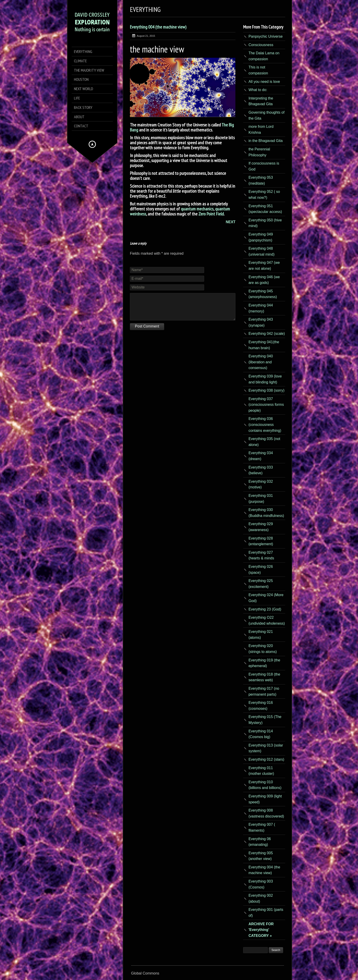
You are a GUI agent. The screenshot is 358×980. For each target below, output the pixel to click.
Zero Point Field (211, 214)
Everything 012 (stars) (266, 759)
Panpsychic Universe (265, 36)
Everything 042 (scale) (267, 334)
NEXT (231, 222)
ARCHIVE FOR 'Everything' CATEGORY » (261, 930)
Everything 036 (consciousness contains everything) (265, 424)
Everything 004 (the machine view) (158, 27)
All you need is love (264, 82)
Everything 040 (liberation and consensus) (261, 362)
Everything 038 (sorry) (266, 390)
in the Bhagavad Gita (265, 141)
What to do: (258, 90)
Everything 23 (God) (265, 609)
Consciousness (261, 45)
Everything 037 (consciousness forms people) (266, 405)
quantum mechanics (197, 209)
